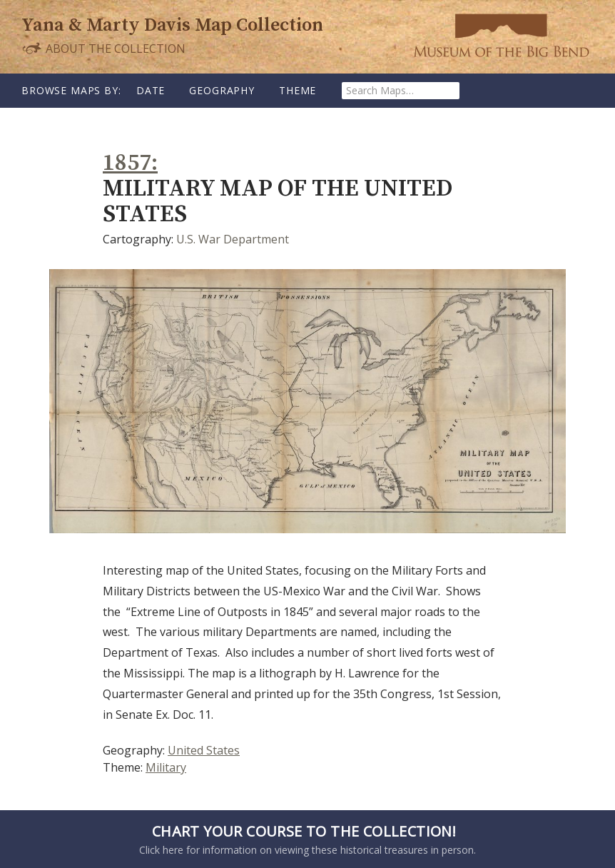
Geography (222, 90)
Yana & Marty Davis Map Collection (172, 25)
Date (151, 90)
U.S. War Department (233, 239)
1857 (127, 163)
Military (166, 767)
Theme (298, 90)
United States (204, 750)
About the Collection (103, 48)
